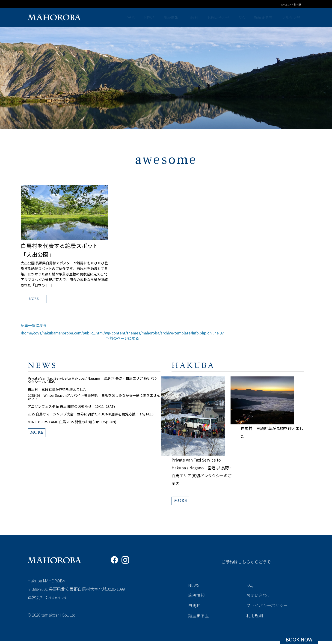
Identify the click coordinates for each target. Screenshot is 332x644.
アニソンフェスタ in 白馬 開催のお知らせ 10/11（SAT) (71, 414)
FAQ (242, 18)
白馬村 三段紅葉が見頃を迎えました (57, 393)
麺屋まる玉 (263, 18)
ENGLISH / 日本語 (289, 4)
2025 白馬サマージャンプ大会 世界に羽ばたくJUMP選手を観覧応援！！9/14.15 (91, 424)
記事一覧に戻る (34, 327)
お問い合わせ (219, 18)
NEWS (151, 18)
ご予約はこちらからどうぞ (246, 564)
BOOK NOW (299, 639)
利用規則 (255, 618)
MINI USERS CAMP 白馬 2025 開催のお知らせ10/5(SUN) (72, 434)
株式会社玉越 (61, 601)
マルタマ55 (290, 18)
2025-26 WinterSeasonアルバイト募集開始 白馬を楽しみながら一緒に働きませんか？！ (94, 403)
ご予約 (132, 18)
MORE (43, 300)
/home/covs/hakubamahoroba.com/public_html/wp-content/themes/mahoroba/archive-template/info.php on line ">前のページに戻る (122, 337)
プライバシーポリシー (267, 608)
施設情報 (172, 18)
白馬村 (193, 18)
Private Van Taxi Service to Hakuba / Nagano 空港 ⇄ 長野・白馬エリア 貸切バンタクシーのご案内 (93, 382)
